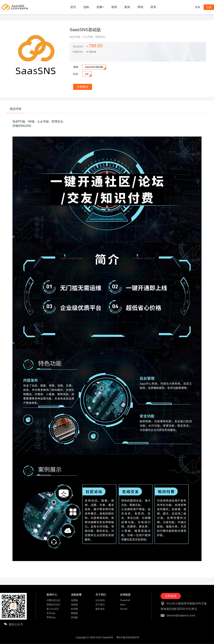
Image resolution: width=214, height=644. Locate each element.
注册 (209, 7)
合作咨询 (100, 600)
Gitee (123, 605)
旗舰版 (74, 613)
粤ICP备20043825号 (128, 637)
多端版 (74, 617)
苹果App (51, 617)
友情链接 (125, 595)
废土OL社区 (53, 609)
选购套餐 (76, 595)
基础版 (74, 605)
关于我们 (101, 595)
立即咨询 (171, 596)
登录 (198, 7)
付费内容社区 (53, 600)
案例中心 (52, 595)
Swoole (124, 609)
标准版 (74, 609)
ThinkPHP (125, 600)
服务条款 (100, 609)
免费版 (74, 600)
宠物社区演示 (53, 605)
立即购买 (83, 87)
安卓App (51, 613)
